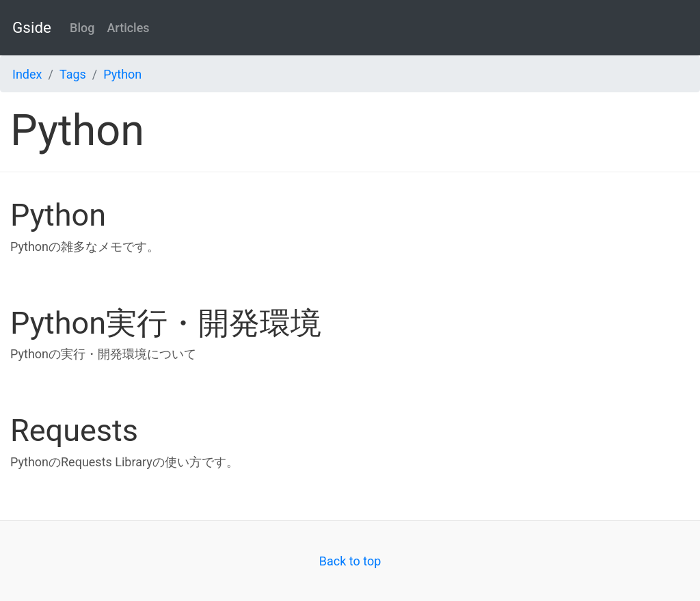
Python (122, 74)
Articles (128, 28)
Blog (82, 28)
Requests (74, 430)
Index (27, 74)
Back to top (350, 561)
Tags (73, 74)
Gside (32, 27)
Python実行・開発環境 (166, 323)
